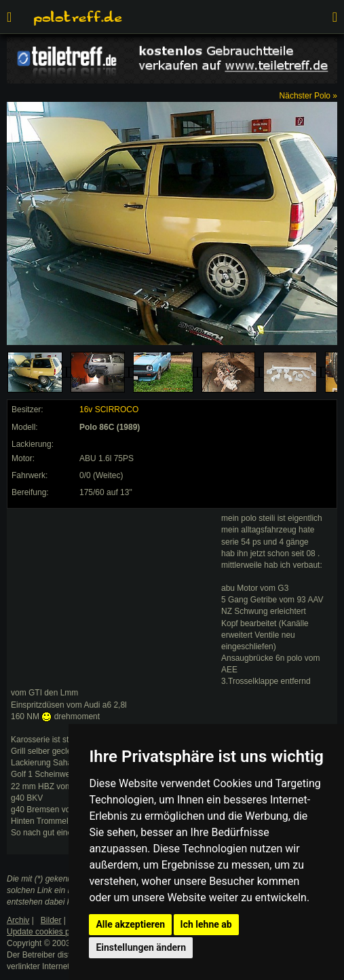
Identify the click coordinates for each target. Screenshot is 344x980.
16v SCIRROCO (109, 410)
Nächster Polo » (308, 96)
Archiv (18, 920)
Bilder (51, 920)
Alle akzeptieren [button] (130, 924)
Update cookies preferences (57, 932)
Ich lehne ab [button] (206, 924)
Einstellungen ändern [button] (141, 947)
